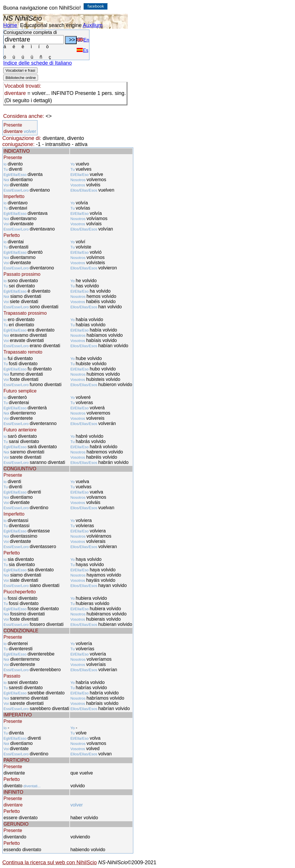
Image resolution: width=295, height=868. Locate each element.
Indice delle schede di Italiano (37, 63)
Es (82, 50)
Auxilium (93, 25)
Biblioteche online (21, 78)
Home (10, 25)
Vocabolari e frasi (20, 70)
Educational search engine (51, 25)
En (83, 40)
